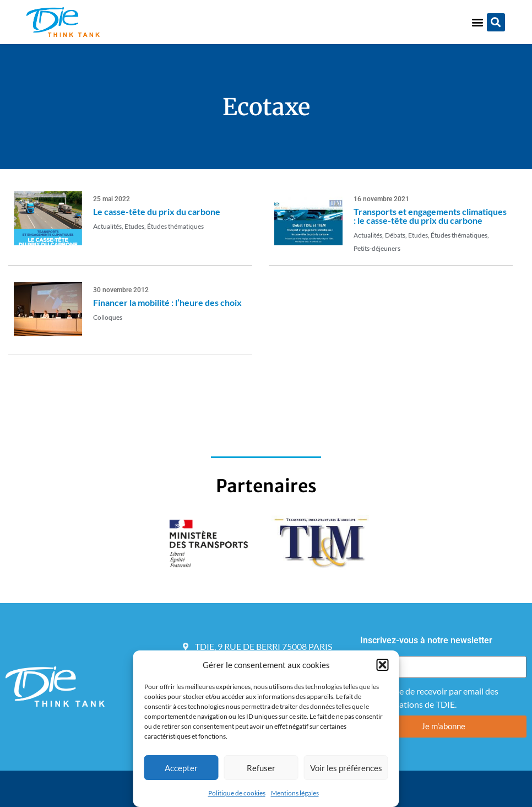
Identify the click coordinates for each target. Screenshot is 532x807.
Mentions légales (295, 793)
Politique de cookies (237, 793)
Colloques (108, 317)
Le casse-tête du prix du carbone (157, 211)
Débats (395, 235)
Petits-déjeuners (377, 248)
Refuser (261, 768)
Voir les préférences (346, 768)
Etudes (134, 226)
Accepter (181, 768)
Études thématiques (175, 226)
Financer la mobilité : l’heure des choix (167, 302)
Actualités (107, 226)
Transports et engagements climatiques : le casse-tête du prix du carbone (430, 216)
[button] (383, 665)
